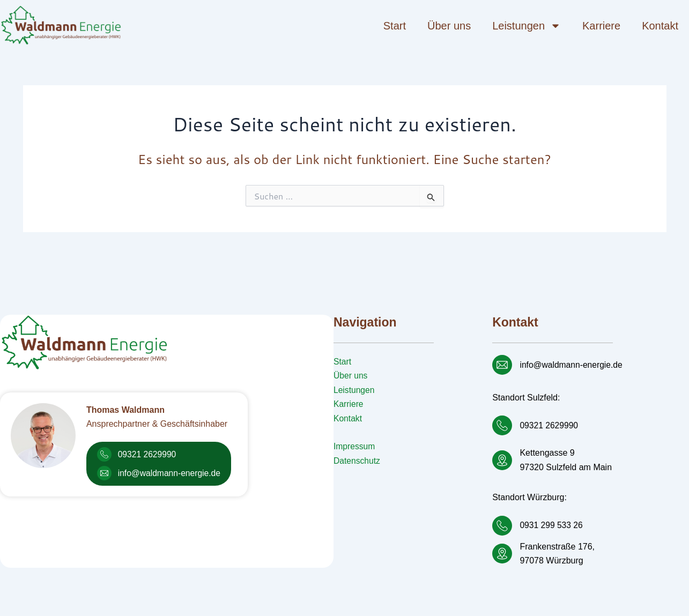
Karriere (601, 26)
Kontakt (660, 26)
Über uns (449, 26)
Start (395, 26)
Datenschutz (357, 461)
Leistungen (527, 26)
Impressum (355, 446)
